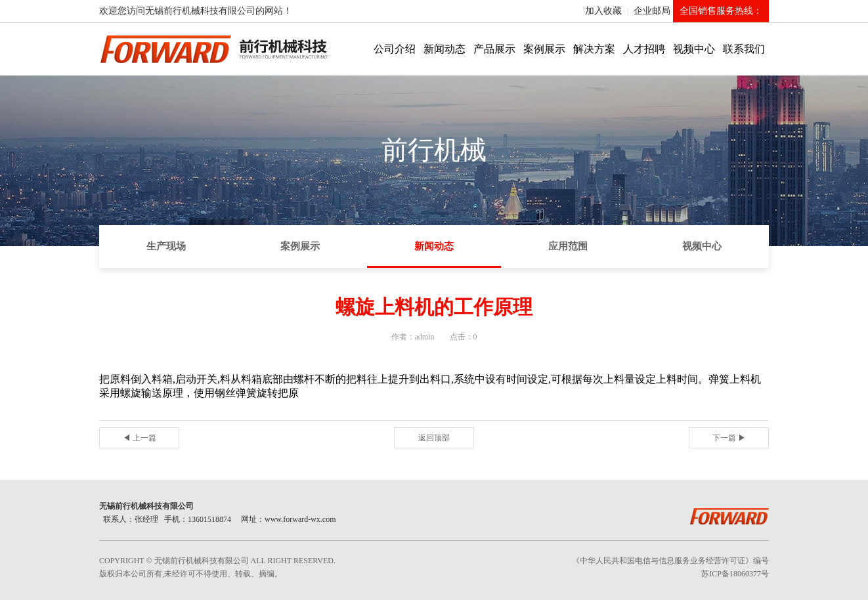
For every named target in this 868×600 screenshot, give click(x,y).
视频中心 (694, 49)
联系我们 (744, 49)
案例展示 (544, 49)
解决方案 (594, 49)
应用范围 (568, 246)
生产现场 (166, 246)
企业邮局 (652, 11)
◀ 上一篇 (140, 438)
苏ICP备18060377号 (735, 574)
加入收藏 (603, 11)
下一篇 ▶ (729, 438)
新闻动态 (445, 49)
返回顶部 (434, 438)
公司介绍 (395, 49)
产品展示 (494, 49)
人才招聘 (644, 49)
